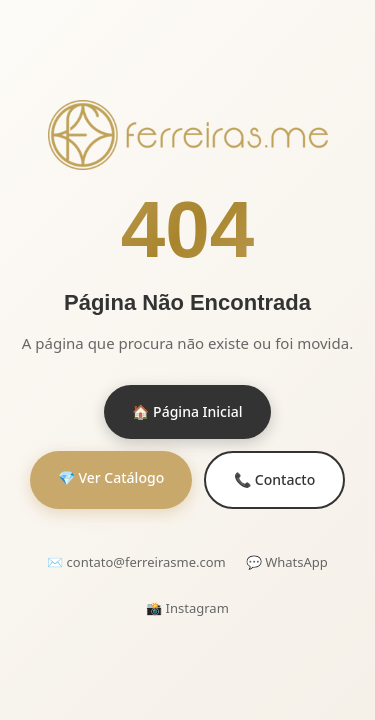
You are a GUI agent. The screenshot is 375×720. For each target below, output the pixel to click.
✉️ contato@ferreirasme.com (136, 562)
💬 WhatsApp (287, 562)
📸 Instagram (187, 608)
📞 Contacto (274, 479)
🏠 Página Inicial (187, 411)
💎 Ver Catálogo (111, 477)
